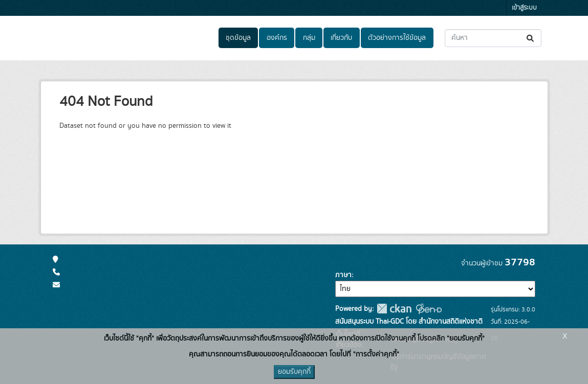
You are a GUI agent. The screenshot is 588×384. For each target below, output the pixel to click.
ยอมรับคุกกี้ (294, 372)
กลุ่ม (309, 38)
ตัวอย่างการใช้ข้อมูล (397, 38)
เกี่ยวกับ (341, 38)
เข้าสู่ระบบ (524, 8)
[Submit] (531, 38)
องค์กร (277, 38)
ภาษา (343, 275)
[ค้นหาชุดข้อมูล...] (493, 38)
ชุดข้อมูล (238, 38)
